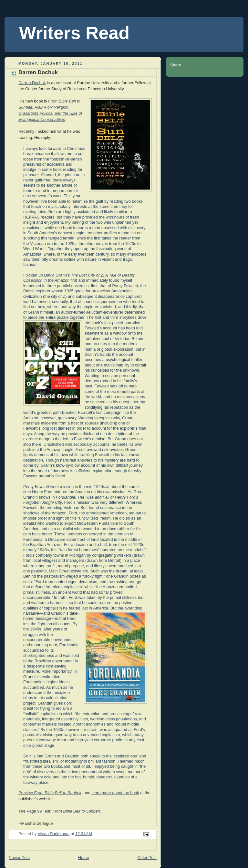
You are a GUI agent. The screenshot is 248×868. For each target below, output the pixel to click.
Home (84, 858)
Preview (50, 793)
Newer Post (19, 858)
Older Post (147, 858)
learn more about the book (115, 793)
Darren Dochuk (32, 83)
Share (176, 65)
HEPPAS (31, 217)
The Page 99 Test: (59, 811)
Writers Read (74, 33)
